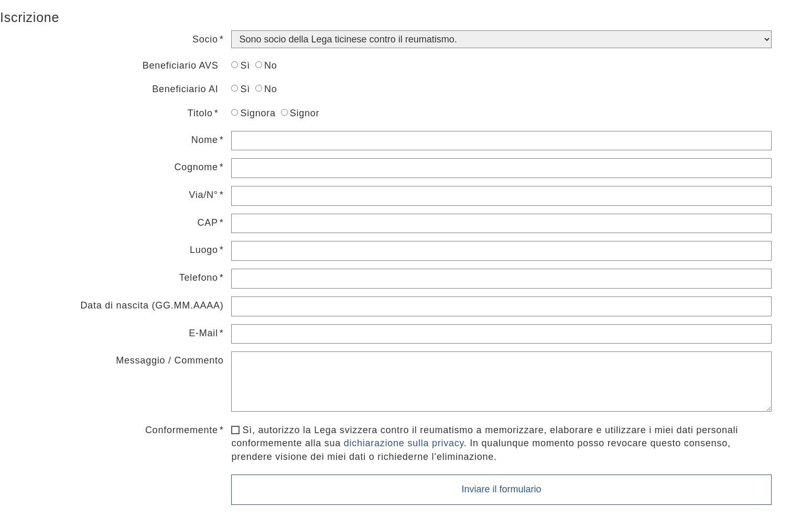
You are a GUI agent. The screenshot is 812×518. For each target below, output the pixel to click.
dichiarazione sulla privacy (404, 443)
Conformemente (182, 430)
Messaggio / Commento (170, 360)
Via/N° (203, 195)
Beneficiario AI (185, 89)
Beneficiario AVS (181, 65)
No (266, 65)
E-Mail (203, 333)
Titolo (200, 113)
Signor (300, 113)
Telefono (199, 278)
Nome (205, 140)
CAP (207, 223)
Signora (253, 113)
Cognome (196, 167)
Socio (205, 39)
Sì (241, 65)
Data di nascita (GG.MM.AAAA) (152, 305)
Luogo (204, 250)
